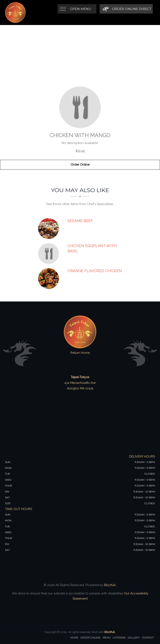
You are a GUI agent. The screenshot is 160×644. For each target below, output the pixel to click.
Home (74, 638)
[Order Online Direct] (126, 9)
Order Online (80, 165)
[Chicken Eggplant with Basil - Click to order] (50, 254)
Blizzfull (110, 585)
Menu (107, 638)
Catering (119, 638)
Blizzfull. (110, 632)
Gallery (134, 638)
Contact (148, 638)
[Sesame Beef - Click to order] (50, 229)
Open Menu (81, 9)
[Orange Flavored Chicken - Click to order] (50, 279)
